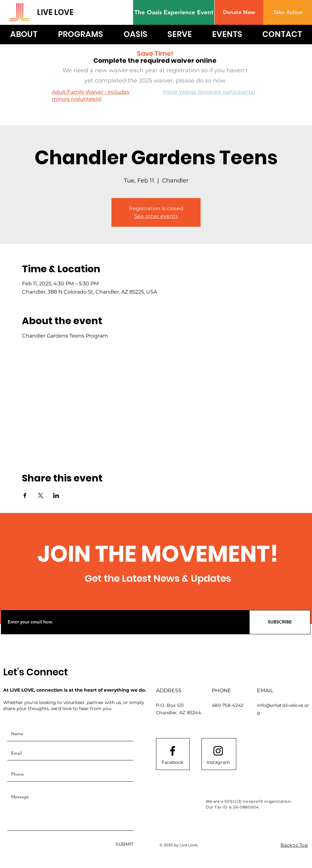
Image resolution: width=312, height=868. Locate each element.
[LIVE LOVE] (64, 12)
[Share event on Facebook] (25, 495)
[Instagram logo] (218, 751)
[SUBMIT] (124, 845)
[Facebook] (173, 763)
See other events (156, 216)
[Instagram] (218, 763)
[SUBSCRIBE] (280, 622)
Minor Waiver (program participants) (209, 92)
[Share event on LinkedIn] (56, 495)
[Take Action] (288, 12)
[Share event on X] (41, 495)
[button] (239, 12)
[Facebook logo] (173, 751)
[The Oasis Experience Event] (174, 12)
